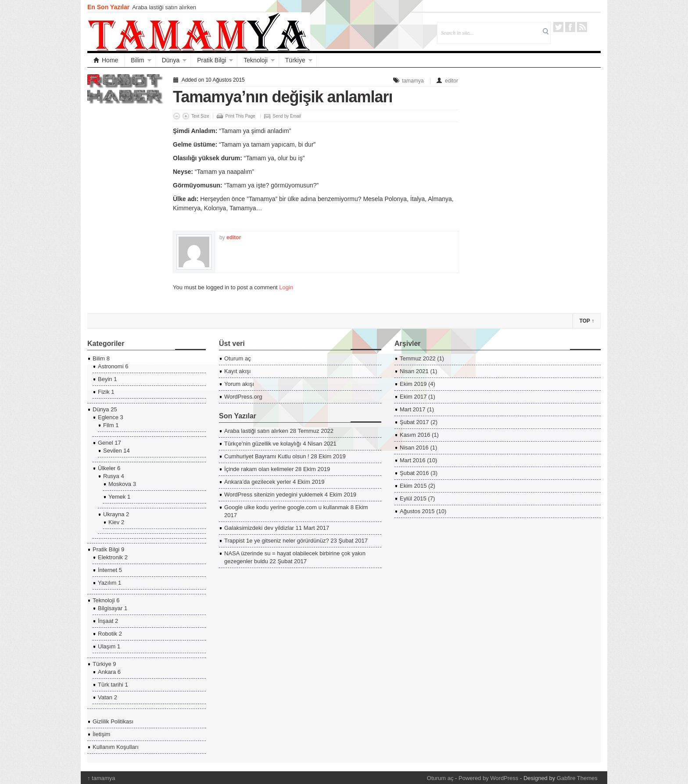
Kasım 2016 (415, 435)
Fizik (104, 392)
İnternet (107, 570)
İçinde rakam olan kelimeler (259, 469)
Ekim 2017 (413, 397)
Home (106, 60)
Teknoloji (255, 60)
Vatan (105, 697)
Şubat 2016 (414, 473)
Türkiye (295, 60)
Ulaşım (107, 646)
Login (286, 287)
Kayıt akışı (238, 371)
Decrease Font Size (177, 116)
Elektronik (110, 557)
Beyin (105, 379)
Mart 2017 (413, 409)
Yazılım (107, 583)
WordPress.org (243, 397)
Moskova (120, 484)
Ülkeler (107, 468)
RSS (582, 27)
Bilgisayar (110, 608)
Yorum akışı (239, 384)
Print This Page (240, 116)
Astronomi (111, 366)
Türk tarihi (111, 685)
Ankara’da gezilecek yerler (258, 482)
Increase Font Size (186, 116)
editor (451, 81)
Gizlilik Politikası (113, 721)
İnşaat (106, 621)
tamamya (413, 81)
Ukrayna (114, 514)
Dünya (171, 60)
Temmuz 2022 (418, 358)
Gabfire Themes (577, 778)
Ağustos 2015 (417, 511)
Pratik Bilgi (211, 60)
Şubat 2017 (414, 422)
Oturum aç (238, 358)
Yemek (117, 497)
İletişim (101, 734)
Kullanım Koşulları (116, 747)
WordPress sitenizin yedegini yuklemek (274, 494)
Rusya (111, 476)
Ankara (107, 672)
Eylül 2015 (413, 498)
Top (587, 321)
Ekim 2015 (413, 486)
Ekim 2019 (413, 384)
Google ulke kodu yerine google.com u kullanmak (287, 507)
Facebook (570, 27)
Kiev (114, 522)
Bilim (137, 60)
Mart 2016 (413, 460)
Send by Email (287, 116)
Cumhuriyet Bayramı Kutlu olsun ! (267, 456)
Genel (106, 443)
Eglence (108, 417)
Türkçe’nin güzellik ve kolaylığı (263, 444)
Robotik (107, 634)
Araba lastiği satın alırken (164, 7)
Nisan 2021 (414, 371)
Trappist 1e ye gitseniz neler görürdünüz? (277, 541)
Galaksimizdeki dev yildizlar (259, 528)
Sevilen (113, 451)
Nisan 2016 (414, 448)
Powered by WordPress (488, 778)
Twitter (558, 27)
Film (109, 425)
